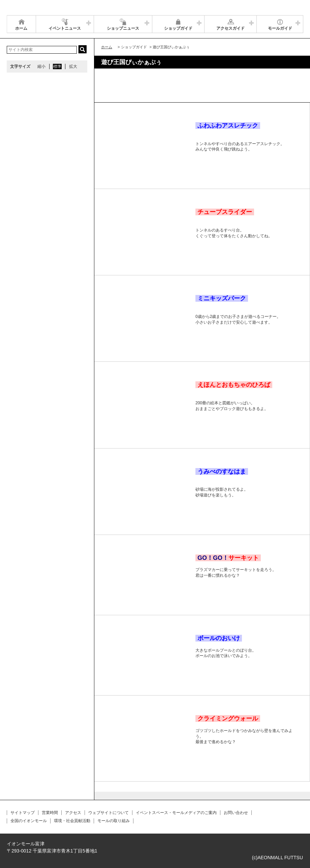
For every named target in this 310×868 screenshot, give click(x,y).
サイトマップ (23, 813)
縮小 (41, 66)
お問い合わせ (236, 813)
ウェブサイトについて (108, 813)
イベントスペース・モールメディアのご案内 (176, 813)
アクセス (73, 813)
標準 (57, 66)
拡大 (73, 66)
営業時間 (50, 813)
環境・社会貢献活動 (72, 821)
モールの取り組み (114, 821)
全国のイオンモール (29, 821)
